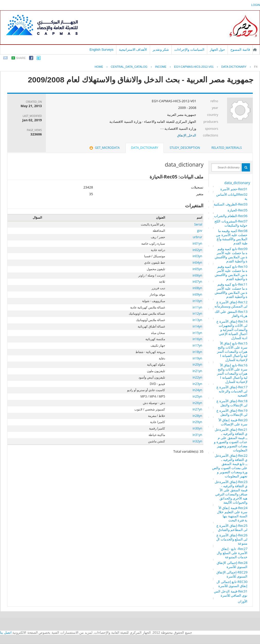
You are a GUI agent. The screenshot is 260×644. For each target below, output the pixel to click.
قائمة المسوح (240, 50)
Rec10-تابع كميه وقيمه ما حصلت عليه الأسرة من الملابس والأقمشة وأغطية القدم (231, 273)
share (21, 58)
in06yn (197, 275)
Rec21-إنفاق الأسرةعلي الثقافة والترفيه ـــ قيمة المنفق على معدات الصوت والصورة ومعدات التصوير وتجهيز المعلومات (231, 440)
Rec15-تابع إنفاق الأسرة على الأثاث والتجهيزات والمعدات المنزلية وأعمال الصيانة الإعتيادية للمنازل (232, 351)
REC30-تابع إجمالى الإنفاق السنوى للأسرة (232, 584)
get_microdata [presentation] (104, 148)
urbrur (198, 237)
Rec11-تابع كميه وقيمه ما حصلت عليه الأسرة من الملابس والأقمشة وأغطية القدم (231, 290)
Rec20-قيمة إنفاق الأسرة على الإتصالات (233, 422)
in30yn (197, 428)
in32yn (197, 441)
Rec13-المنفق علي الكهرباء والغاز (231, 314)
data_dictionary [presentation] (145, 148)
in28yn (197, 416)
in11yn (197, 307)
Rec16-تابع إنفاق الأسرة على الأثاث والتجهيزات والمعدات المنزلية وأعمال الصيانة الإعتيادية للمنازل (232, 373)
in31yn (197, 435)
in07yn (197, 282)
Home (99, 67)
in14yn (197, 326)
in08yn (197, 288)
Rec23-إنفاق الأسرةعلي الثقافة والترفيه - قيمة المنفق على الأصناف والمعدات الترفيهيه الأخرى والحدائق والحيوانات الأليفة (231, 492)
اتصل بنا (6, 633)
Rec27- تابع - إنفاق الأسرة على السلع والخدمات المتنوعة (232, 553)
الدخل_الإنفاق (187, 135)
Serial (198, 224)
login (256, 5)
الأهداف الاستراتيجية (133, 50)
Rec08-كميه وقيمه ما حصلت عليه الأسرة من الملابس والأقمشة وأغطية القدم (232, 237)
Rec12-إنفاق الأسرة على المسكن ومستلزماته (231, 304)
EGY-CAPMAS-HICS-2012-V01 (194, 67)
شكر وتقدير (161, 50)
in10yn (197, 301)
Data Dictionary (234, 67)
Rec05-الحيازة (238, 210)
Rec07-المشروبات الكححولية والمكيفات (231, 223)
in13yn (197, 320)
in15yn (197, 333)
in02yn (197, 250)
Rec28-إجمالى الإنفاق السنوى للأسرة (232, 565)
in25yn (197, 396)
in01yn (197, 243)
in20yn (197, 364)
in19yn (197, 358)
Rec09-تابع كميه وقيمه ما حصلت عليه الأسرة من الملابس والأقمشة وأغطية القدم (231, 255)
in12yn (197, 314)
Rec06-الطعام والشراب (231, 216)
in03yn (197, 256)
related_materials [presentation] (227, 148)
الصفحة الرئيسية (255, 50)
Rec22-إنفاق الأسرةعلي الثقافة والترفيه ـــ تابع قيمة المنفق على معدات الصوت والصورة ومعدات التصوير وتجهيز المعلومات (230, 466)
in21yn (197, 371)
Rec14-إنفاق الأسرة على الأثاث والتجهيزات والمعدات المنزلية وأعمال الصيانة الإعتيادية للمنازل (232, 330)
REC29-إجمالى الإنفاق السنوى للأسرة (232, 574)
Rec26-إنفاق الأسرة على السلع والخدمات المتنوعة (232, 539)
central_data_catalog (129, 67)
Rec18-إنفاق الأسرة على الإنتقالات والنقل (232, 403)
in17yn (197, 345)
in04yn (197, 263)
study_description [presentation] (185, 148)
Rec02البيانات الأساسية (232, 196)
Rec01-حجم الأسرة (234, 189)
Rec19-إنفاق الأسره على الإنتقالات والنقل (232, 413)
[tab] (227, 148)
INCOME (161, 67)
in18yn (197, 352)
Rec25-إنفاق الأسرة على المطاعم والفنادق (232, 528)
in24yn (197, 390)
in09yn (197, 294)
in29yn (197, 422)
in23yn (197, 384)
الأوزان (243, 601)
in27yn (197, 409)
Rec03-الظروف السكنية (231, 204)
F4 (256, 67)
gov (200, 231)
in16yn (197, 339)
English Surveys (102, 50)
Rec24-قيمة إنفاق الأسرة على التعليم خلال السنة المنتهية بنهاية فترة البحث (232, 514)
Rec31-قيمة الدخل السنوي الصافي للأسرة (231, 593)
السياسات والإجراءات (189, 50)
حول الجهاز (218, 50)
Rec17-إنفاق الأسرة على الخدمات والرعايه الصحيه (232, 391)
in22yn (197, 377)
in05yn (197, 269)
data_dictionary (237, 183)
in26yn (197, 403)
